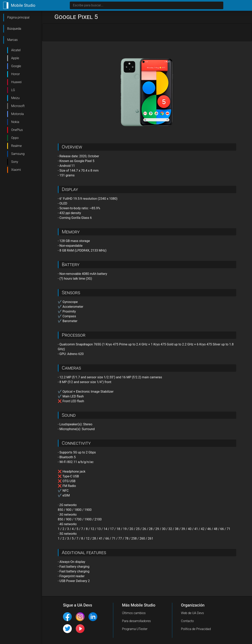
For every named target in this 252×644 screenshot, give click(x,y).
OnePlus (17, 130)
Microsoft (18, 106)
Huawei (16, 82)
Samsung (18, 154)
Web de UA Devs (192, 613)
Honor (15, 74)
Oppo (15, 138)
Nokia (15, 122)
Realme (16, 146)
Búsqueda (14, 29)
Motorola (17, 114)
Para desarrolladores (136, 621)
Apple (15, 58)
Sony (15, 162)
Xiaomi (16, 170)
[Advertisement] (147, 32)
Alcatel (16, 50)
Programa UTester (135, 629)
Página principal (18, 17)
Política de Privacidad (196, 629)
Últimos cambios (134, 613)
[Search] (147, 5)
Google (16, 66)
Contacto (187, 621)
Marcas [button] (12, 40)
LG (13, 90)
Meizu (15, 98)
